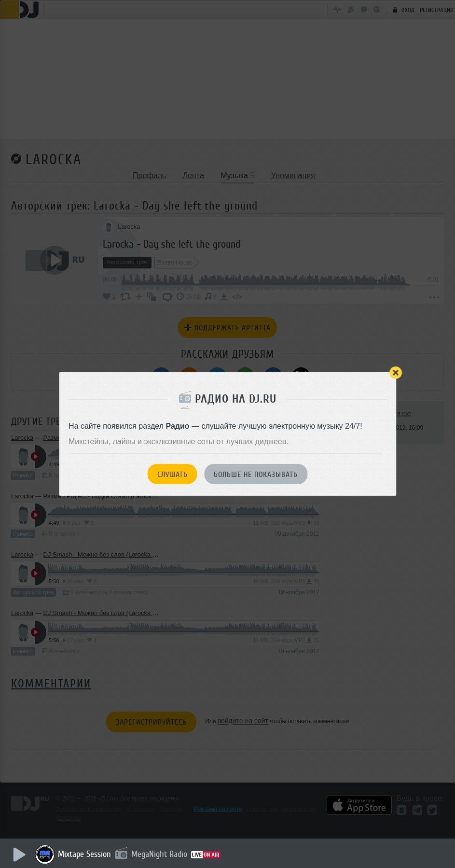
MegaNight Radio (160, 854)
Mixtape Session (85, 854)
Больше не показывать (256, 475)
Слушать (172, 475)
